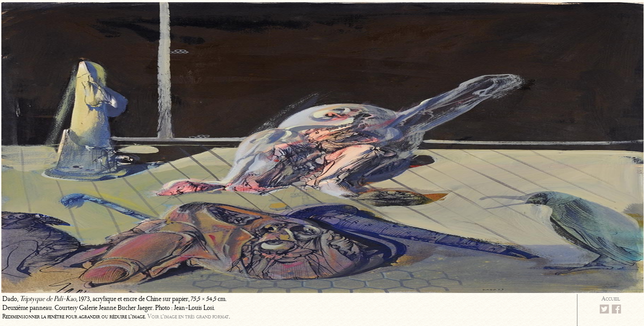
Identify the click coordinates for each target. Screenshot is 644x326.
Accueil (611, 299)
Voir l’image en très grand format (188, 316)
